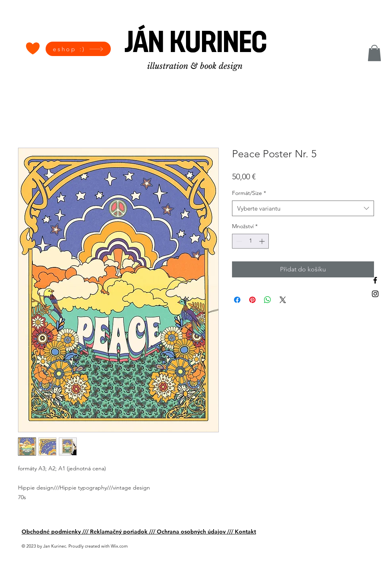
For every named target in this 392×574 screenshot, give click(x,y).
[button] (374, 53)
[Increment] (263, 241)
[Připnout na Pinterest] (252, 300)
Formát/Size (249, 193)
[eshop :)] (78, 49)
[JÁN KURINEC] (196, 44)
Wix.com (119, 546)
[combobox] (303, 208)
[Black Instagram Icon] (375, 294)
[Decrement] (238, 241)
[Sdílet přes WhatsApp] (268, 300)
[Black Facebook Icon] (375, 280)
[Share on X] (283, 300)
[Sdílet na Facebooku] (237, 300)
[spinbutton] (250, 241)
